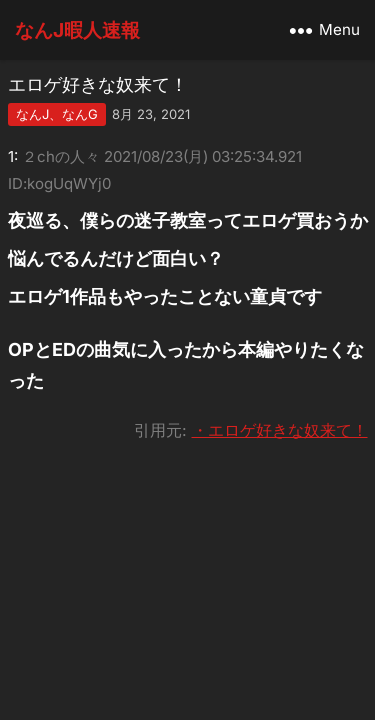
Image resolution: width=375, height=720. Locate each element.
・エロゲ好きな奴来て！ (280, 430)
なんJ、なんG (57, 114)
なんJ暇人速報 (77, 30)
